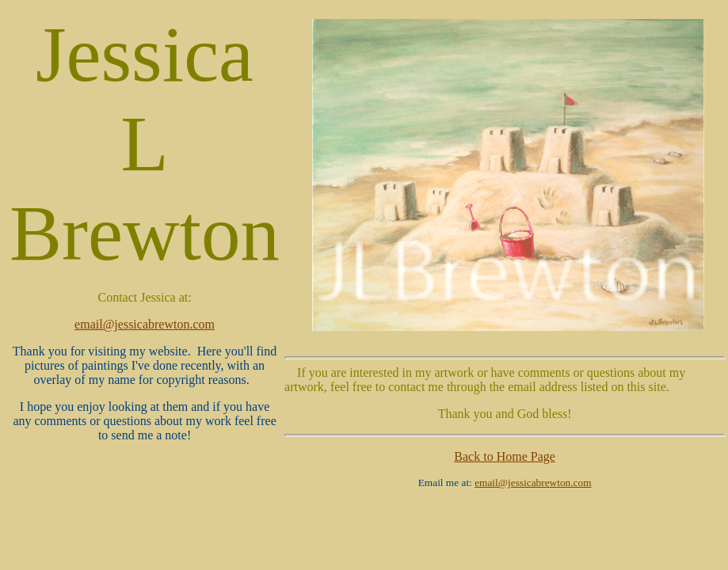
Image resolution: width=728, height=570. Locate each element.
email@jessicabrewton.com (145, 324)
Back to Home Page (505, 456)
